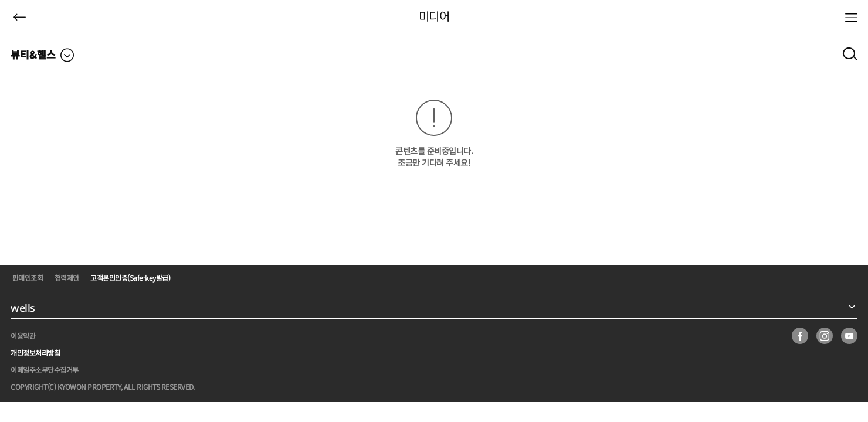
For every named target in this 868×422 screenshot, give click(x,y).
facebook (800, 336)
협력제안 (67, 278)
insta (825, 336)
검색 (850, 53)
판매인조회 (28, 278)
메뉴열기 (852, 17)
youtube (849, 336)
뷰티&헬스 (33, 54)
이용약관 (23, 336)
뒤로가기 (20, 17)
